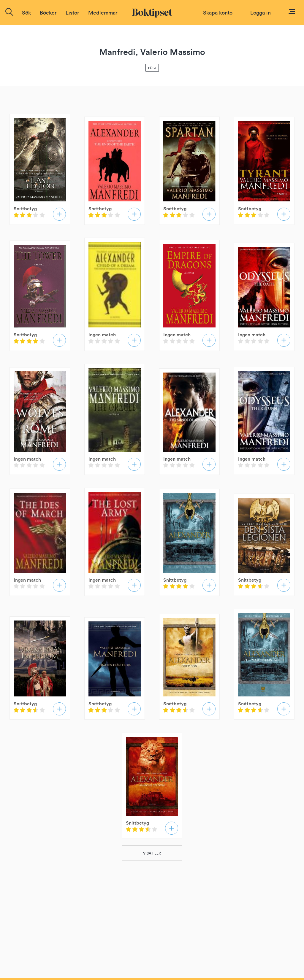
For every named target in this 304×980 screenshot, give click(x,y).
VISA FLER (152, 853)
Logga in (261, 13)
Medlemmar (103, 13)
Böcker (48, 13)
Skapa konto (218, 13)
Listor (72, 13)
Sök (26, 13)
